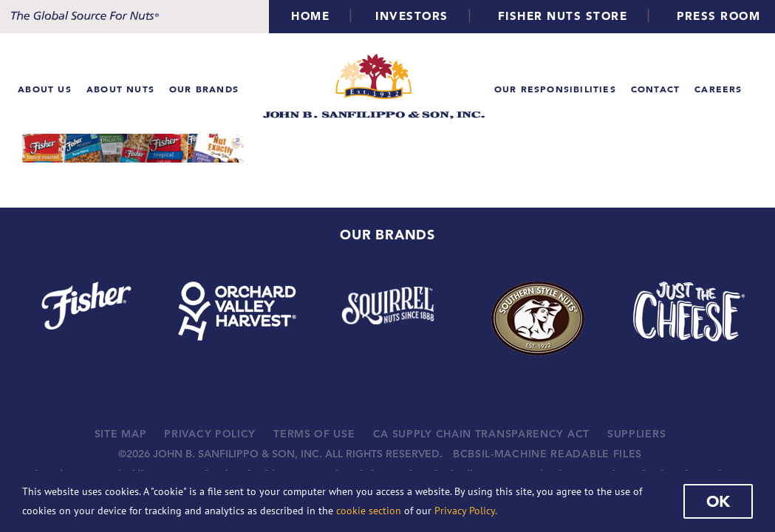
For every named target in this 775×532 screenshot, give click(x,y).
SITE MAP (121, 434)
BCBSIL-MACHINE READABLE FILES (547, 454)
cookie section (369, 511)
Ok (718, 501)
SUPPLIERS (636, 434)
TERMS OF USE (314, 434)
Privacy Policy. (466, 511)
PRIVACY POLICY (210, 434)
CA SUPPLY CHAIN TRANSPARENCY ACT (481, 434)
